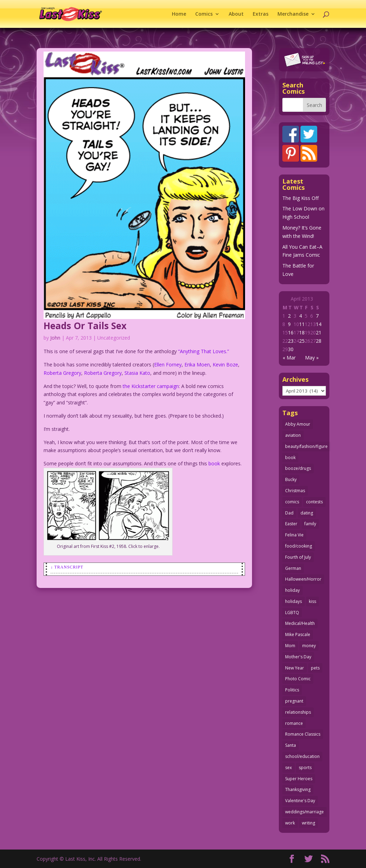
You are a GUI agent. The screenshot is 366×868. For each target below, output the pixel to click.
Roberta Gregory (62, 373)
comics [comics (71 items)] (292, 502)
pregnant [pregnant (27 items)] (294, 701)
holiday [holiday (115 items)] (292, 590)
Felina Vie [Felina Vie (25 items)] (294, 535)
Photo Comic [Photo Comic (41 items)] (298, 679)
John (55, 338)
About (236, 14)
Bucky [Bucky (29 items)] (291, 479)
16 (291, 332)
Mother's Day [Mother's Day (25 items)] (298, 657)
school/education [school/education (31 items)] (302, 756)
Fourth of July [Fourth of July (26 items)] (298, 557)
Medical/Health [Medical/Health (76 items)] (300, 623)
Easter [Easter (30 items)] (291, 524)
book (214, 463)
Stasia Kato (137, 373)
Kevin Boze (225, 365)
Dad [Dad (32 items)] (289, 513)
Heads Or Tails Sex (85, 326)
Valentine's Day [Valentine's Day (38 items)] (300, 801)
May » (312, 358)
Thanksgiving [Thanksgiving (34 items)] (298, 789)
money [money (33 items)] (309, 646)
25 (302, 341)
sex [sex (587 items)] (288, 768)
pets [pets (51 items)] (315, 668)
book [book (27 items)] (290, 458)
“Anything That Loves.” (204, 351)
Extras (261, 14)
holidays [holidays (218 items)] (293, 601)
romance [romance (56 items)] (294, 723)
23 (291, 341)
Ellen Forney (168, 365)
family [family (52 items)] (310, 524)
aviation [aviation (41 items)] (293, 435)
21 (319, 332)
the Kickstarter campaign (151, 386)
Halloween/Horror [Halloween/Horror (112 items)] (303, 579)
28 (319, 341)
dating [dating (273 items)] (307, 513)
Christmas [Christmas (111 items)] (295, 491)
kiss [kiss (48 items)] (312, 601)
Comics (204, 14)
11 (302, 324)
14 (319, 324)
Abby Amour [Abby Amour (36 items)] (298, 424)
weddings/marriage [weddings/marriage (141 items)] (304, 812)
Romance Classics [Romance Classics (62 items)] (303, 734)
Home (179, 14)
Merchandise (293, 14)
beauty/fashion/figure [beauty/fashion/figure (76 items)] (306, 446)
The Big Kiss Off (300, 198)
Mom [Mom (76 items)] (290, 646)
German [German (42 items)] (293, 568)
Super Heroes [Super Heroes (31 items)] (299, 779)
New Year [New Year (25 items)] (295, 668)
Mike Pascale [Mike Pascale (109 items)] (298, 634)
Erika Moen (197, 365)
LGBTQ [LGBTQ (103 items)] (292, 613)
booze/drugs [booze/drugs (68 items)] (298, 468)
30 (291, 349)
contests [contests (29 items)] (314, 502)
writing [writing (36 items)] (308, 823)
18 (302, 332)
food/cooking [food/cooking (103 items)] (299, 546)
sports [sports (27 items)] (305, 768)
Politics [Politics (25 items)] (292, 690)
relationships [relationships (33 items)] (298, 712)
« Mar (289, 358)
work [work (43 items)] (290, 823)
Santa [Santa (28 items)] (291, 745)
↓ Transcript (67, 567)
